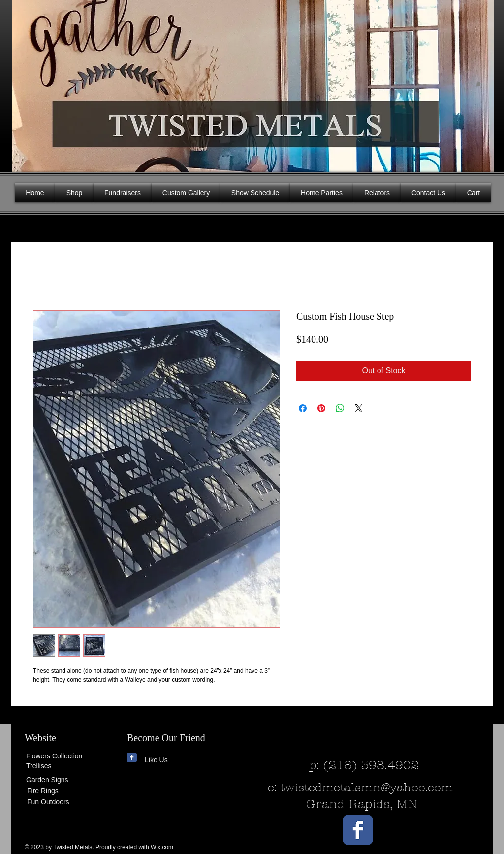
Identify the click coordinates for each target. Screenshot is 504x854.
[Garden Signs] (56, 780)
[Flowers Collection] (64, 756)
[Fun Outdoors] (57, 802)
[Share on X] (359, 408)
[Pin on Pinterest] (321, 408)
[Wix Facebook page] (132, 757)
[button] (478, 84)
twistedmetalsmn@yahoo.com (367, 788)
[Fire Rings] (63, 791)
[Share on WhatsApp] (340, 408)
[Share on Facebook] (303, 408)
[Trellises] (56, 766)
